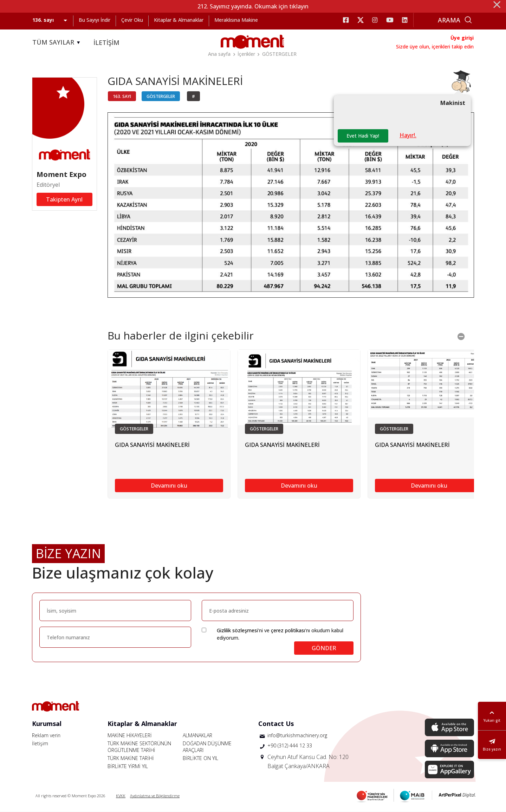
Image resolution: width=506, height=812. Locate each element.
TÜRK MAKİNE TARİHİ (131, 758)
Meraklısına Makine (236, 20)
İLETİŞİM (106, 42)
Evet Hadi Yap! (363, 136)
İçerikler (246, 54)
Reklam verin (46, 735)
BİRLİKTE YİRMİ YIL (128, 766)
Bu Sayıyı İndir (95, 20)
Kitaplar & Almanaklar (179, 20)
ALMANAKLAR (197, 735)
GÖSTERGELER (279, 54)
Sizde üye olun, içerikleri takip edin (435, 47)
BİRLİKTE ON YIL (200, 758)
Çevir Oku (132, 20)
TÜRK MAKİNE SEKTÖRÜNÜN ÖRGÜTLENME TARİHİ (139, 747)
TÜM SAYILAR (57, 42)
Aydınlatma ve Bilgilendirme (155, 796)
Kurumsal (47, 724)
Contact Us (276, 724)
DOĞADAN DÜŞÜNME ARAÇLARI (207, 747)
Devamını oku (169, 486)
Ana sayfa (219, 54)
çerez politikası (288, 630)
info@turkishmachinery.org (297, 735)
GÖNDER (324, 648)
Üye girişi (462, 38)
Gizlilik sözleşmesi (237, 630)
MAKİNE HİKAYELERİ (130, 735)
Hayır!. (408, 135)
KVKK (121, 796)
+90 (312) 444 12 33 (290, 745)
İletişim (40, 743)
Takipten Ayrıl (64, 199)
